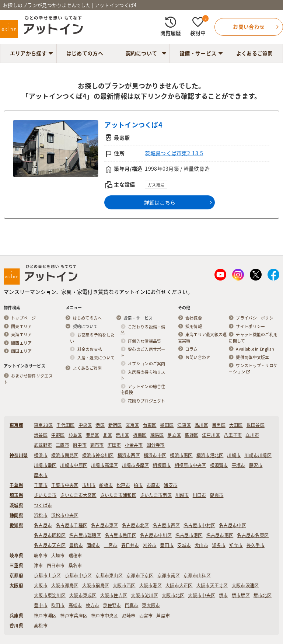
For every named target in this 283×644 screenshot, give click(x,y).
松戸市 (123, 485)
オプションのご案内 (147, 364)
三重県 (16, 565)
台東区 (150, 425)
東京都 (16, 425)
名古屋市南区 (220, 535)
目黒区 (219, 425)
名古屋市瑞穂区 (85, 535)
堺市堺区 (241, 595)
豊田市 (167, 545)
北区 (107, 435)
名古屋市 (43, 525)
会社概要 (194, 318)
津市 (39, 565)
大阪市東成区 (83, 595)
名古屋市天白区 (50, 545)
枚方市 (93, 605)
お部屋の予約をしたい (92, 338)
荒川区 (123, 435)
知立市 (236, 545)
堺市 (223, 595)
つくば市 (43, 505)
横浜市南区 (181, 455)
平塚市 (239, 465)
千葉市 (41, 485)
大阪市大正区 (179, 585)
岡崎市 (93, 545)
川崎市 (234, 455)
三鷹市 (62, 445)
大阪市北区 (173, 595)
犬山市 (201, 545)
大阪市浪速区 (245, 585)
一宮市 (111, 545)
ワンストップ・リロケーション (253, 369)
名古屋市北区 (136, 525)
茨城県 (16, 505)
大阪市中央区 (202, 595)
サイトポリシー (250, 327)
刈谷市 (150, 545)
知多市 (219, 545)
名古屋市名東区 (253, 535)
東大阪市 (151, 605)
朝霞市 (217, 495)
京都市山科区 (197, 575)
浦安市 (170, 485)
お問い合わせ (198, 358)
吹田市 (58, 605)
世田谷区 (256, 425)
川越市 (182, 495)
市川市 (89, 485)
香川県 (16, 626)
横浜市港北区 (210, 455)
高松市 (41, 626)
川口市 (200, 495)
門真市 (132, 605)
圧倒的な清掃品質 (144, 341)
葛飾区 (191, 435)
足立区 (174, 435)
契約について (141, 53)
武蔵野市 (43, 445)
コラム (192, 349)
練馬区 (157, 435)
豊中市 (41, 605)
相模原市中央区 (191, 465)
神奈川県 (19, 455)
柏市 (138, 485)
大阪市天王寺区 (212, 585)
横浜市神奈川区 (98, 455)
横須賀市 (219, 465)
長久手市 (256, 545)
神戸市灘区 (45, 616)
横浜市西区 (129, 455)
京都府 (16, 575)
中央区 (85, 425)
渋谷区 (41, 435)
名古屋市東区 (105, 525)
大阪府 (16, 585)
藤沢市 (256, 465)
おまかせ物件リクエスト (28, 379)
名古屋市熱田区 (120, 535)
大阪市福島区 (96, 585)
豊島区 (93, 435)
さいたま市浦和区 (118, 495)
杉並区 (75, 435)
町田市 (114, 445)
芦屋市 (163, 616)
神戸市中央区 (105, 616)
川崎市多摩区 (136, 465)
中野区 (58, 435)
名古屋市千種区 (71, 525)
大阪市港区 (151, 585)
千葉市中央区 (65, 485)
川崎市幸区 (45, 465)
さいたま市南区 (156, 495)
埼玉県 (16, 495)
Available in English (255, 349)
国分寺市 (156, 445)
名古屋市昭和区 (50, 535)
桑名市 (75, 565)
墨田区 (167, 425)
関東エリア (21, 327)
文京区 (132, 425)
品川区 (201, 425)
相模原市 (162, 465)
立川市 (252, 435)
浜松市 (41, 515)
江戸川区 (211, 435)
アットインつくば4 (133, 125)
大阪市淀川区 (144, 595)
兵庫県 (16, 616)
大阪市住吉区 (114, 595)
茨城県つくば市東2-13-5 (174, 153)
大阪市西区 (124, 585)
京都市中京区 (78, 575)
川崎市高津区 (105, 465)
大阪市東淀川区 (50, 595)
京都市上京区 (48, 575)
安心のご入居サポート (143, 353)
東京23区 (43, 425)
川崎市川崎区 (258, 455)
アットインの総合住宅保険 (143, 390)
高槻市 (75, 605)
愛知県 (16, 525)
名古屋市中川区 (156, 535)
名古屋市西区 (166, 525)
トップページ (24, 318)
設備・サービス (198, 53)
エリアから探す (28, 53)
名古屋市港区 (189, 535)
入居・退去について (96, 358)
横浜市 (41, 455)
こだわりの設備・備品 (143, 330)
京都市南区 (169, 575)
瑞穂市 (75, 556)
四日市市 (56, 565)
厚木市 (41, 475)
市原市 (153, 485)
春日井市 (130, 545)
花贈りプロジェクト (147, 401)
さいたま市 (45, 495)
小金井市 (134, 445)
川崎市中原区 (74, 465)
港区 (100, 425)
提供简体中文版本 (252, 358)
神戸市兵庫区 (74, 616)
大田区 (236, 425)
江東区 (184, 425)
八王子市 (233, 435)
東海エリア (21, 335)
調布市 (97, 445)
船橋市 (106, 485)
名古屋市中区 (233, 525)
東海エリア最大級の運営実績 (202, 338)
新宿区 (115, 425)
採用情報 (194, 327)
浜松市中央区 (65, 515)
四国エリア (21, 351)
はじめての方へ (85, 53)
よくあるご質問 (255, 53)
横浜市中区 (155, 455)
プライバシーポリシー (257, 318)
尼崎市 (129, 616)
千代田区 (65, 425)
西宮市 (146, 616)
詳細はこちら (160, 202)
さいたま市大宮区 (78, 495)
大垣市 (58, 556)
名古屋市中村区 (199, 525)
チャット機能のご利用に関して (253, 338)
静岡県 (16, 515)
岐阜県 (16, 556)
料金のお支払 (90, 349)
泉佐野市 (112, 605)
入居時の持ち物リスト (143, 375)
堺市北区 (263, 595)
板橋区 (140, 435)
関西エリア (21, 343)
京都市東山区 (109, 575)
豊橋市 (76, 545)
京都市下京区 (140, 575)
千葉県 (16, 485)
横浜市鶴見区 (65, 455)
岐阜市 (41, 556)
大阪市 (41, 585)
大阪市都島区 (65, 585)
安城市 (184, 545)
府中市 (80, 445)
